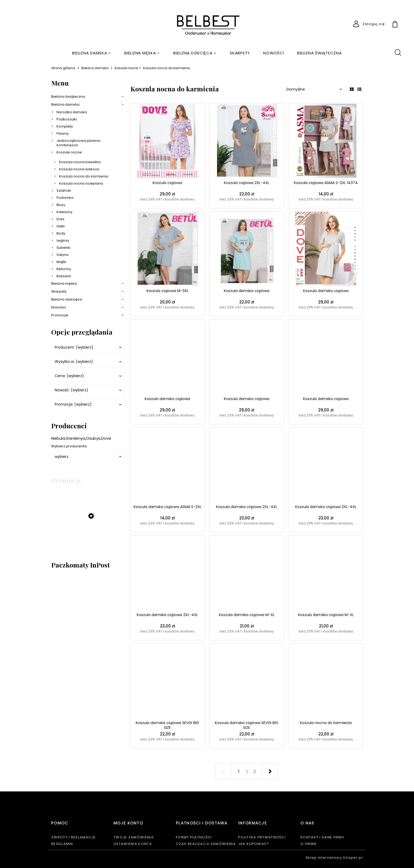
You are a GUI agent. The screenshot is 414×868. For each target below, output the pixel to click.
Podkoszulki (67, 119)
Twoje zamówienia (134, 837)
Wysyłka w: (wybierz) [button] (74, 362)
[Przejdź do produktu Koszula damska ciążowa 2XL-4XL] (247, 466)
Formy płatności (194, 837)
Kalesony (64, 212)
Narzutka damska (72, 112)
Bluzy (61, 205)
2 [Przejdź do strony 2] (255, 771)
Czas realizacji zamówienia (206, 844)
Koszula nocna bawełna (80, 162)
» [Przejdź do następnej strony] (270, 772)
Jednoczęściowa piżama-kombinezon (79, 143)
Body (61, 233)
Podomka (65, 198)
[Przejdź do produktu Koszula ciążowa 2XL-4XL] (247, 142)
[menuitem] (92, 53)
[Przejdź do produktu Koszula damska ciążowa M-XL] (247, 574)
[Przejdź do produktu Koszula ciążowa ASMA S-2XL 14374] (326, 142)
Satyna (62, 255)
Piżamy (63, 133)
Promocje (60, 315)
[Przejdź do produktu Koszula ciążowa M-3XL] (167, 250)
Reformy (64, 269)
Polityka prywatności (262, 837)
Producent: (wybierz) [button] (74, 347)
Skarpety (59, 291)
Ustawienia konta (133, 844)
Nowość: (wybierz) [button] (71, 390)
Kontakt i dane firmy (322, 837)
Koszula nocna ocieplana (81, 183)
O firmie (309, 844)
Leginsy (63, 240)
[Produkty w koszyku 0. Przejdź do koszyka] (401, 25)
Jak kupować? (254, 844)
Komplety (65, 126)
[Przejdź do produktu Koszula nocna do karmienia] (326, 682)
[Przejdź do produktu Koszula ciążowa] (167, 142)
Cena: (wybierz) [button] (69, 376)
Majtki (61, 262)
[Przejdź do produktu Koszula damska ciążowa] (247, 250)
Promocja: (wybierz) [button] (73, 404)
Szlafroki (64, 191)
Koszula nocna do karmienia (84, 176)
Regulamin (62, 844)
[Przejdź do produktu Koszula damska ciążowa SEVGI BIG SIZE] (167, 682)
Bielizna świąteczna (68, 97)
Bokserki (64, 276)
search (398, 52)
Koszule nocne (69, 152)
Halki (61, 226)
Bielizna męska (64, 283)
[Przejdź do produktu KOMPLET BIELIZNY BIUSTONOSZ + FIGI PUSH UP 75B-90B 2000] (86, 536)
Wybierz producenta (69, 446)
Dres (60, 219)
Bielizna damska (65, 104)
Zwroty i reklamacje (74, 837)
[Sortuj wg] (314, 89)
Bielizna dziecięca (67, 299)
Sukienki (63, 248)
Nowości (59, 307)
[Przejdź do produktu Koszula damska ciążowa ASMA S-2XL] (167, 466)
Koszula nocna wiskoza (79, 169)
